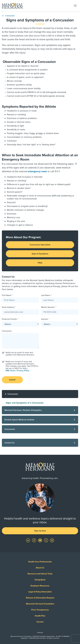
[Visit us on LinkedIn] (28, 540)
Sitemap (40, 632)
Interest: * (45, 319)
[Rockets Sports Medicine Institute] (40, 420)
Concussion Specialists (40, 245)
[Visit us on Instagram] (52, 540)
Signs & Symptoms (40, 254)
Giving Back (40, 580)
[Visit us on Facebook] (34, 540)
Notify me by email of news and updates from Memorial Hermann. (20, 354)
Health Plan (40, 616)
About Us (40, 568)
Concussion (8, 16)
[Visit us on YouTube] (40, 540)
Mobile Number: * (49, 307)
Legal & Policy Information (40, 592)
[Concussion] (40, 394)
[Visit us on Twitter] (46, 540)
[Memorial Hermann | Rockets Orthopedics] (40, 410)
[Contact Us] (40, 443)
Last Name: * (46, 295)
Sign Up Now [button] (40, 531)
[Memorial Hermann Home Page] (12, 6)
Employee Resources (40, 586)
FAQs (40, 263)
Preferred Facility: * (10, 319)
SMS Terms (10, 371)
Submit (12, 380)
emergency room (38, 171)
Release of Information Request (40, 598)
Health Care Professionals (40, 562)
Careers (40, 622)
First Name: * (7, 295)
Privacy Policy (23, 371)
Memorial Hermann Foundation (40, 604)
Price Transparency (40, 610)
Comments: (7, 331)
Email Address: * (9, 307)
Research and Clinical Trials (40, 574)
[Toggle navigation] (75, 6)
